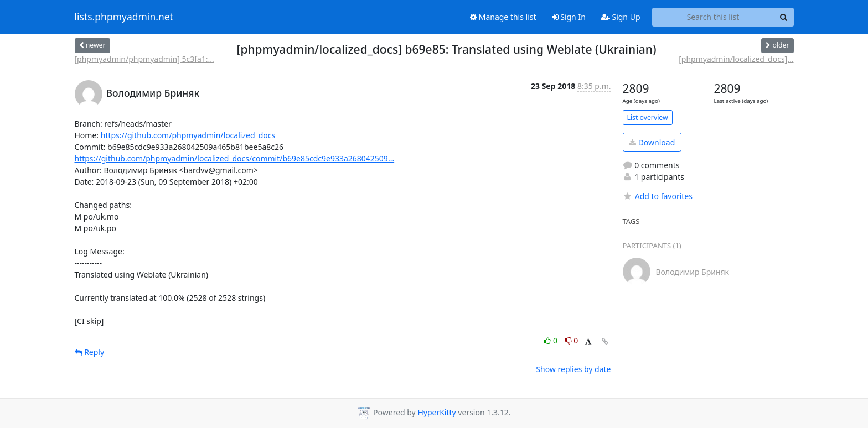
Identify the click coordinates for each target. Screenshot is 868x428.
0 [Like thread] (552, 340)
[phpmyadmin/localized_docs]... (736, 59)
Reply (90, 352)
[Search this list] (713, 17)
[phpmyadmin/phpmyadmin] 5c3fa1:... (144, 59)
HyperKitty (436, 412)
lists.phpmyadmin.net (124, 17)
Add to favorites (658, 196)
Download (652, 142)
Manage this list (503, 17)
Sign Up (621, 17)
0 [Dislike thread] (572, 340)
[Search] (784, 17)
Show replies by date (573, 369)
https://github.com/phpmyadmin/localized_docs (188, 135)
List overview (648, 118)
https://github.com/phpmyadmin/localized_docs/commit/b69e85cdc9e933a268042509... (235, 158)
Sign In (569, 17)
